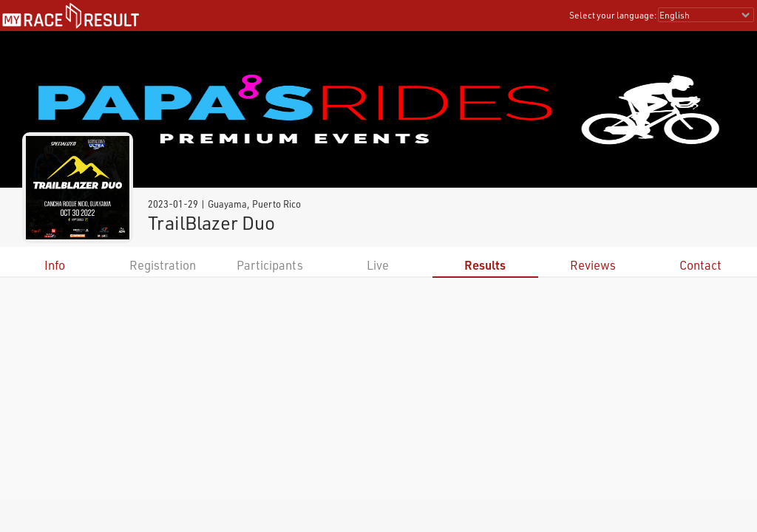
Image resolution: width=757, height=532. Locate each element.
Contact (700, 265)
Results (485, 265)
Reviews (593, 265)
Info (55, 265)
